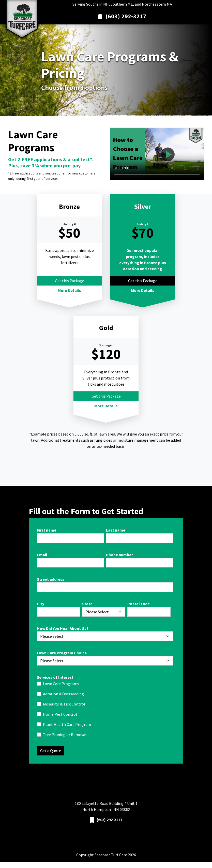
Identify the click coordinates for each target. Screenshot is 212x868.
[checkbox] (105, 709)
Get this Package (70, 281)
